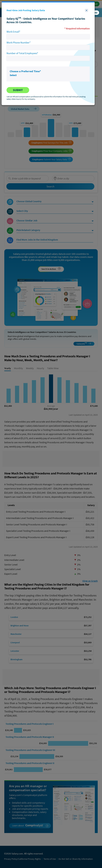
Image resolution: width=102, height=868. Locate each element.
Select (13, 75)
